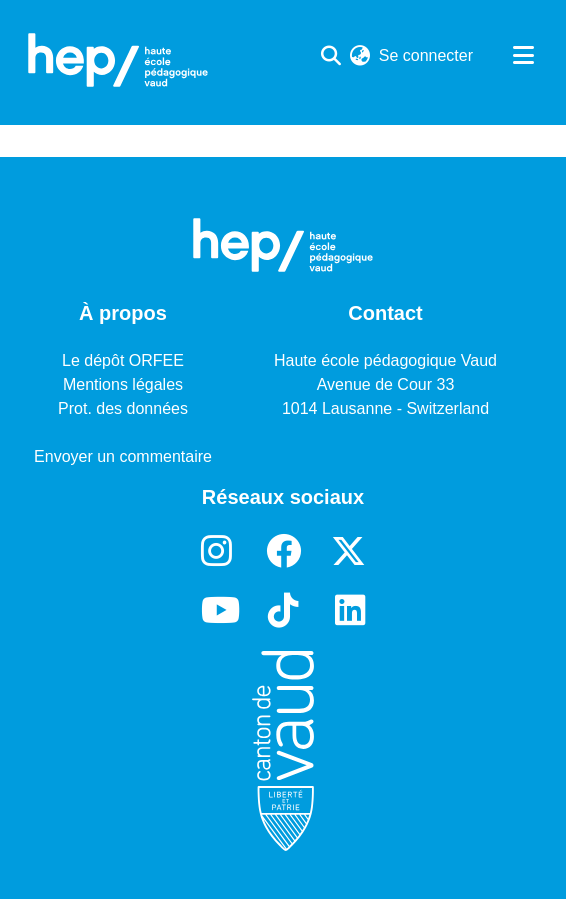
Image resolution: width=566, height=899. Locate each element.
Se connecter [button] (427, 55)
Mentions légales (123, 384)
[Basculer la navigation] (523, 56)
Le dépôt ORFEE (123, 360)
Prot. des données (123, 408)
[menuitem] (360, 56)
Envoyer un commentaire (123, 456)
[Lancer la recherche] (331, 56)
